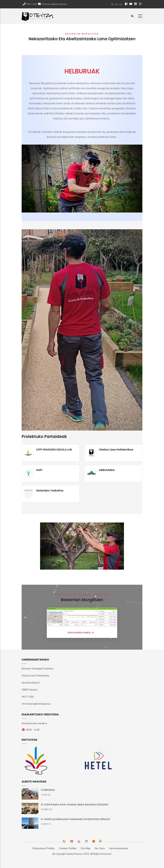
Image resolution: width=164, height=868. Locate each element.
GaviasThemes (75, 854)
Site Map (86, 848)
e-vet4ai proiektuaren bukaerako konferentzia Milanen (76, 819)
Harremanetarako (119, 848)
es (117, 5)
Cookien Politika (68, 848)
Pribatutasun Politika (43, 848)
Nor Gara (100, 848)
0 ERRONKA (48, 790)
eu (121, 5)
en (112, 5)
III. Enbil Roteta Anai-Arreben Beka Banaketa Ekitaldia (75, 805)
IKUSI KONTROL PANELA (79, 633)
